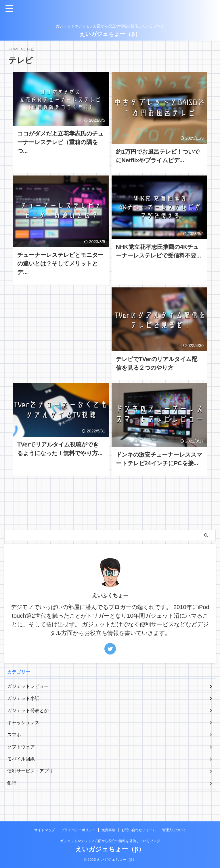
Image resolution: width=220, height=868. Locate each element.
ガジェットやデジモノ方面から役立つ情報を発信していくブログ (110, 841)
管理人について (174, 830)
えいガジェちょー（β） (110, 34)
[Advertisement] (61, 324)
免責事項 (108, 830)
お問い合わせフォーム (139, 830)
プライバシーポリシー (78, 830)
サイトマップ (45, 830)
